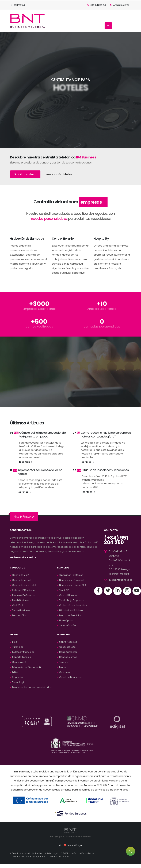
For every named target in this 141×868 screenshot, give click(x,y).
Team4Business (21, 610)
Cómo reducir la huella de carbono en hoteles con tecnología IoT (106, 435)
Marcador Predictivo (71, 615)
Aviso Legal (52, 853)
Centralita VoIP (20, 575)
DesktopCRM (19, 615)
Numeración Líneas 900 (73, 585)
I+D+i (15, 672)
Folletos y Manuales (23, 652)
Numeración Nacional (72, 580)
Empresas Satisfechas (39, 309)
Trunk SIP (64, 590)
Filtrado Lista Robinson (72, 610)
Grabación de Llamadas (73, 605)
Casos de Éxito (67, 647)
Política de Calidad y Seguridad (29, 857)
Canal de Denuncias (71, 677)
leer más (26, 462)
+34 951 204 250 (97, 5)
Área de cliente (120, 5)
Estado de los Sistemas (26, 667)
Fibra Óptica (66, 620)
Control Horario (68, 595)
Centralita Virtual (22, 580)
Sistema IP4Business (24, 590)
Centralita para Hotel (24, 585)
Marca (63, 667)
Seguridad (18, 677)
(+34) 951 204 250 (116, 540)
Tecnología (19, 682)
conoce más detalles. (59, 174)
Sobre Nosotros (68, 642)
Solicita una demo (25, 174)
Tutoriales (18, 647)
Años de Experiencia (102, 309)
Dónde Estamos (68, 657)
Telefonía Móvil (68, 625)
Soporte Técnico (22, 657)
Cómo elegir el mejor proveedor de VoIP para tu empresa (42, 435)
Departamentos (68, 652)
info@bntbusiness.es (121, 580)
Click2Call (18, 605)
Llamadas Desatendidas (102, 327)
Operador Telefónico (71, 575)
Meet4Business (21, 600)
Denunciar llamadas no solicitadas (32, 687)
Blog (15, 642)
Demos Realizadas (39, 327)
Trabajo (64, 662)
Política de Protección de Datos (79, 853)
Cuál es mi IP (19, 662)
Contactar (18, 5)
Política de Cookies (60, 857)
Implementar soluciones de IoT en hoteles (40, 472)
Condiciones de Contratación (27, 853)
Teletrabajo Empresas (72, 600)
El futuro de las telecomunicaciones (105, 470)
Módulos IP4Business (24, 595)
